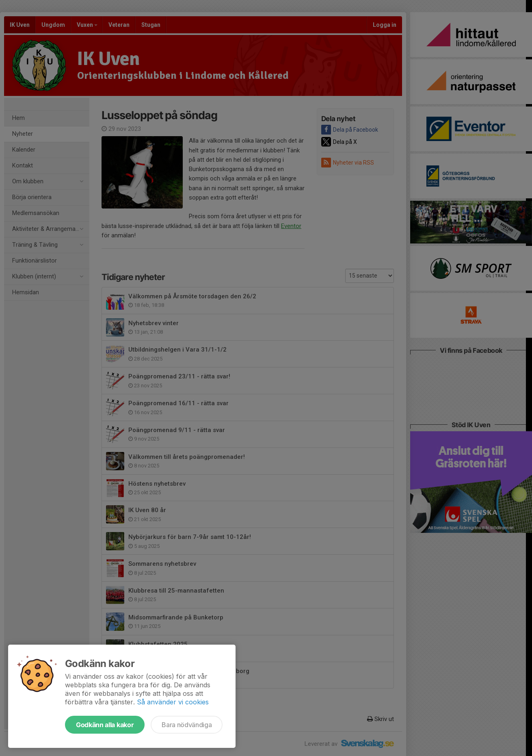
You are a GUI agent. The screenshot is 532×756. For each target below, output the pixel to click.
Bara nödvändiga (187, 725)
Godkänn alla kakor (105, 725)
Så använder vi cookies (173, 702)
